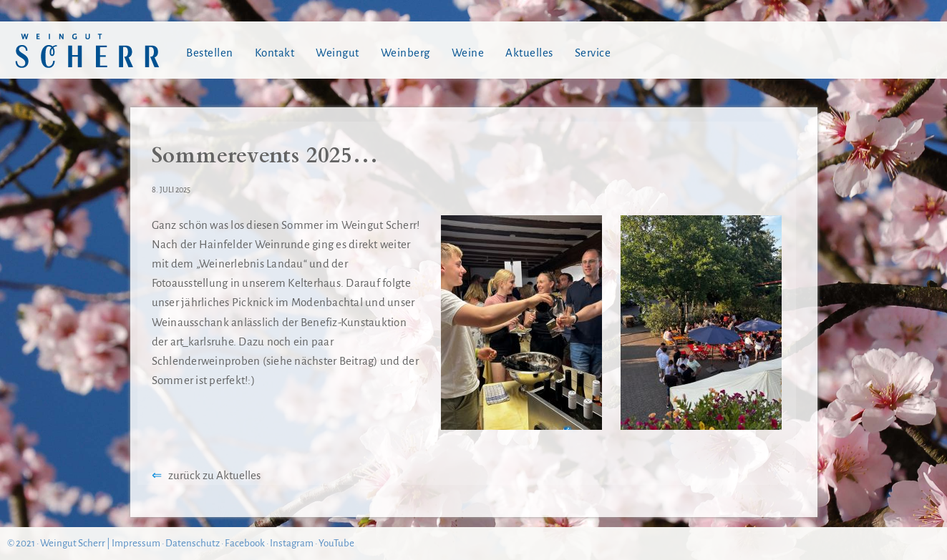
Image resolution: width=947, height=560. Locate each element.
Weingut (337, 53)
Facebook (245, 543)
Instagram (292, 543)
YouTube (336, 543)
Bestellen (210, 53)
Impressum (136, 543)
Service (593, 53)
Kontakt (275, 53)
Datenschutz (193, 543)
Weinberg (405, 53)
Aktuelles (529, 53)
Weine (468, 53)
